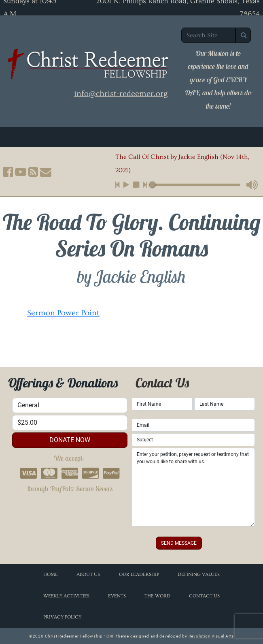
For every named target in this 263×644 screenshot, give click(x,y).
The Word (157, 596)
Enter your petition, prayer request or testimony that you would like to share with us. (193, 487)
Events (117, 596)
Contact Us (204, 596)
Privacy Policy (62, 617)
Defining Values (199, 574)
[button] (8, 172)
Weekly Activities (66, 596)
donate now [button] (70, 440)
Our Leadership (139, 574)
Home (51, 574)
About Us (88, 574)
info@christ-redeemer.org (121, 94)
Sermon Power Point (63, 313)
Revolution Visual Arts (211, 636)
